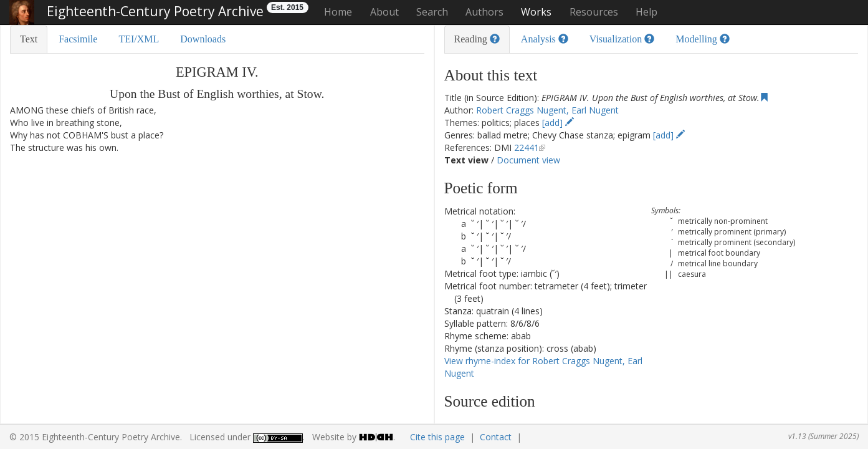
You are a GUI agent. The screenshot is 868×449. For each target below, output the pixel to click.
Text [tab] (29, 39)
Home (338, 12)
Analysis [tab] (545, 39)
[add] (558, 123)
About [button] (384, 12)
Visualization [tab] (622, 39)
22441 (527, 147)
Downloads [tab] (203, 39)
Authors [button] (484, 12)
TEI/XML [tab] (139, 39)
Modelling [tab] (703, 39)
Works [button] (536, 12)
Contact (496, 437)
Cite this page (437, 437)
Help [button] (646, 12)
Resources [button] (594, 12)
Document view (528, 160)
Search (432, 12)
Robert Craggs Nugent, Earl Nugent (547, 110)
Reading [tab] (477, 39)
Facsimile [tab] (78, 39)
